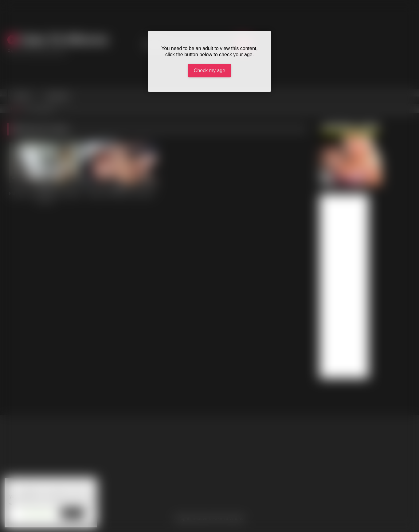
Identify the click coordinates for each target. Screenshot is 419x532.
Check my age (209, 70)
